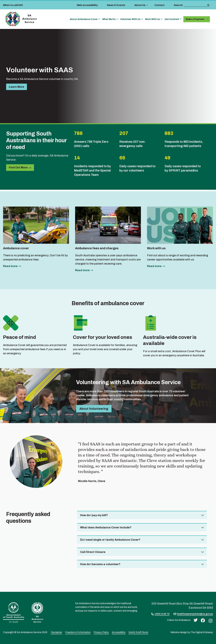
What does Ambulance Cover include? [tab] (106, 527)
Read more (10, 266)
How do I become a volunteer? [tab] (100, 564)
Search (178, 5)
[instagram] (210, 620)
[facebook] (202, 620)
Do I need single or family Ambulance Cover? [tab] (110, 540)
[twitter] (195, 620)
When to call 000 (13, 5)
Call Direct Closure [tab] (93, 552)
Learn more (17, 87)
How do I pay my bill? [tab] (94, 515)
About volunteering (94, 409)
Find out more (18, 168)
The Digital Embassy (202, 632)
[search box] (195, 5)
